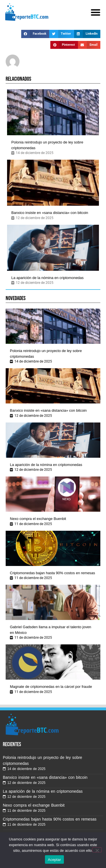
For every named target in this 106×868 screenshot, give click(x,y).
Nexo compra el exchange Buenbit (38, 519)
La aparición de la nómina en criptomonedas (47, 278)
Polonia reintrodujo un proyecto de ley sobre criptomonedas (47, 145)
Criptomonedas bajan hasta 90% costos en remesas (52, 573)
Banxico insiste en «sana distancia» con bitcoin (50, 213)
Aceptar (54, 860)
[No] (97, 850)
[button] (96, 12)
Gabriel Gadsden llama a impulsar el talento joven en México (51, 630)
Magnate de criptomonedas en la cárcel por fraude (51, 687)
